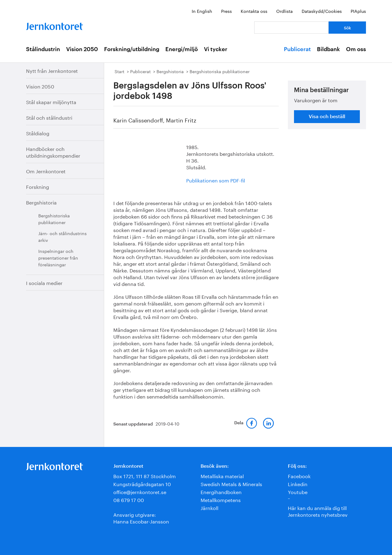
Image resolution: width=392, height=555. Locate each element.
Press (226, 11)
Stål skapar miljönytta (51, 101)
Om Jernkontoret (46, 171)
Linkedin (298, 484)
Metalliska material (222, 476)
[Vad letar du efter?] (291, 28)
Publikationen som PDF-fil (216, 180)
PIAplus (358, 11)
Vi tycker (216, 49)
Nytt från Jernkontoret (52, 70)
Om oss (356, 49)
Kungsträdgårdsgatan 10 (142, 484)
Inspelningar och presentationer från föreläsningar (58, 257)
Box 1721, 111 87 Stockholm (145, 476)
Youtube (298, 491)
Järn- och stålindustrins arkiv (62, 236)
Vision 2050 (82, 49)
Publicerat (297, 49)
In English (202, 11)
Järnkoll (209, 507)
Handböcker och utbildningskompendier (53, 152)
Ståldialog (38, 133)
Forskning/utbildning (132, 49)
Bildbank (328, 49)
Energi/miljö (182, 49)
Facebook (299, 476)
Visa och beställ (327, 117)
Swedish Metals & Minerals (231, 484)
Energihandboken (221, 491)
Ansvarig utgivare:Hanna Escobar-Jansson (141, 517)
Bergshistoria (41, 202)
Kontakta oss (254, 11)
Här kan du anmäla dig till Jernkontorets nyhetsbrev (318, 511)
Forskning (38, 186)
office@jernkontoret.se (140, 491)
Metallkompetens (221, 499)
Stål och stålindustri (49, 117)
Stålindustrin (43, 49)
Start (119, 71)
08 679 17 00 (129, 499)
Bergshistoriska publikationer (54, 219)
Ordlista (285, 11)
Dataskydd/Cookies (322, 11)
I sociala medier (44, 282)
